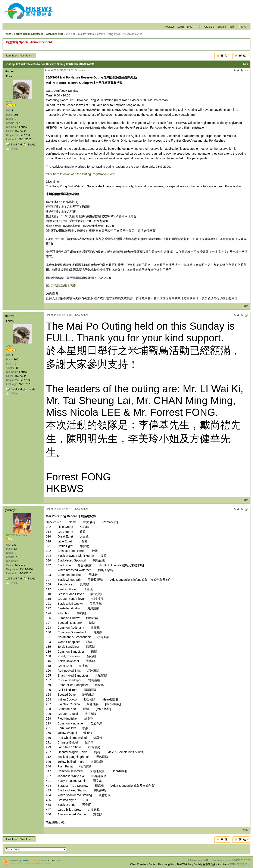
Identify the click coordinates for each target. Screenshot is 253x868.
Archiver (223, 864)
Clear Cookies (138, 864)
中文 (198, 27)
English (222, 27)
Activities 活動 (55, 34)
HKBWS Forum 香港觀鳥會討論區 (23, 34)
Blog (190, 27)
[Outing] (11, 64)
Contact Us (155, 864)
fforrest (10, 71)
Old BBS (209, 27)
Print (245, 64)
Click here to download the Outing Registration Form (81, 174)
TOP (245, 306)
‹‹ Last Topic (11, 56)
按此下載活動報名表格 (61, 285)
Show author (82, 70)
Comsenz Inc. (55, 860)
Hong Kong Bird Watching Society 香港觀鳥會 (190, 864)
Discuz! (26, 860)
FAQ (244, 27)
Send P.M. (17, 145)
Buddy (31, 145)
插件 (232, 27)
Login (180, 27)
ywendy (10, 510)
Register (169, 27)
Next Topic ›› (27, 56)
